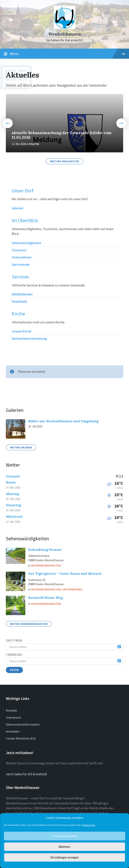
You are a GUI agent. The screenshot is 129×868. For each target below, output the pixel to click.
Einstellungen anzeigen (65, 857)
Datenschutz (89, 825)
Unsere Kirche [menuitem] (21, 331)
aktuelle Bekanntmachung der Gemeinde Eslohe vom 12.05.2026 (62, 135)
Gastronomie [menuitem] (21, 265)
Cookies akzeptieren (65, 836)
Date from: (14, 641)
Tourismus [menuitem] (19, 250)
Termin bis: (14, 655)
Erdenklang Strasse (45, 550)
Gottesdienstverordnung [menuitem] (29, 339)
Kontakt (11, 710)
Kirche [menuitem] (18, 314)
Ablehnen (64, 847)
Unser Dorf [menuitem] (23, 191)
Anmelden (13, 731)
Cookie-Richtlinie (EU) (21, 738)
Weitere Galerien (21, 447)
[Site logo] (65, 28)
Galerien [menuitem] (18, 208)
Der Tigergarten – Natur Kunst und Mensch (65, 574)
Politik (34, 144)
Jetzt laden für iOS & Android (26, 774)
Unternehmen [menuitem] (22, 257)
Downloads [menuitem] (19, 301)
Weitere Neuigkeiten (65, 161)
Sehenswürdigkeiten (46, 565)
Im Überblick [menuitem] (25, 220)
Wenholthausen (65, 34)
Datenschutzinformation (23, 724)
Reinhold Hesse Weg (45, 598)
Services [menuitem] (20, 277)
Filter (14, 670)
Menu (64, 54)
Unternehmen (72, 589)
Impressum (13, 717)
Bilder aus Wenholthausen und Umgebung (63, 421)
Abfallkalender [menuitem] (22, 294)
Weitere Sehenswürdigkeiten (29, 624)
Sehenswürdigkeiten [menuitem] (26, 243)
